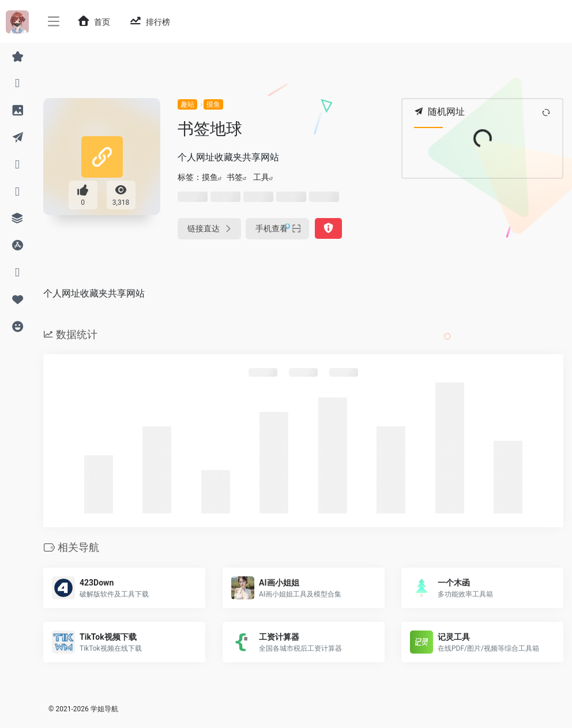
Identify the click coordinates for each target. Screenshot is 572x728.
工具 (261, 177)
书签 (235, 177)
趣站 (187, 104)
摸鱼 (213, 104)
